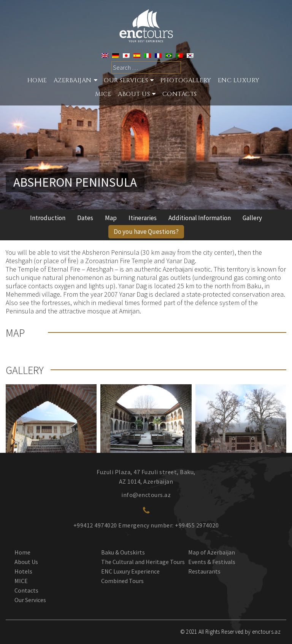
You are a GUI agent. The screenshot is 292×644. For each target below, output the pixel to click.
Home (37, 81)
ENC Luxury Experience (130, 571)
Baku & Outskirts (123, 552)
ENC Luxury (239, 81)
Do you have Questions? (146, 232)
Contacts (180, 95)
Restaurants (204, 571)
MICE (103, 95)
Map (111, 218)
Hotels (23, 571)
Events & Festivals (212, 562)
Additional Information (200, 218)
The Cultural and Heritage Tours (143, 562)
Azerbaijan (73, 81)
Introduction (48, 218)
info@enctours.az (146, 495)
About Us (134, 95)
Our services (126, 81)
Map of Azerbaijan (212, 552)
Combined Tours (122, 581)
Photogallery (186, 81)
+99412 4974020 (95, 525)
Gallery (252, 218)
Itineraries (143, 218)
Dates (85, 218)
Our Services (30, 600)
